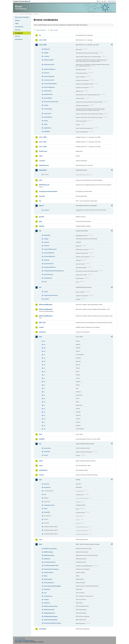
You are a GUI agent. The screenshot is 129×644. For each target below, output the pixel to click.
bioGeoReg (47, 235)
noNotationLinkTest (49, 505)
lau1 (40, 337)
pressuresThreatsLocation (51, 102)
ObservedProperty (49, 583)
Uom (45, 593)
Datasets (18, 20)
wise (41, 544)
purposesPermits (49, 264)
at (44, 341)
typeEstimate (48, 128)
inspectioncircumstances (51, 295)
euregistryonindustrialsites (48, 191)
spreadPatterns (48, 278)
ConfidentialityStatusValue (51, 565)
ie (44, 385)
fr (44, 378)
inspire (41, 327)
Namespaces (19, 39)
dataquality (43, 170)
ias (40, 231)
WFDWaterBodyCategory (51, 616)
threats (46, 121)
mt (45, 402)
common (42, 161)
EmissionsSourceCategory (51, 569)
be (45, 345)
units (45, 282)
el (44, 368)
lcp (40, 444)
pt (45, 412)
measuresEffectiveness (50, 249)
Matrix (46, 576)
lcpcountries (47, 448)
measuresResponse (49, 87)
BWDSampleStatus (49, 555)
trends (46, 124)
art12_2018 (43, 45)
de (45, 358)
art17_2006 (43, 137)
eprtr (41, 180)
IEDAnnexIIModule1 (46, 305)
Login (100, 1)
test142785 (47, 512)
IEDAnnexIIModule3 (46, 309)
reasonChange (48, 109)
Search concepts (54, 30)
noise (41, 466)
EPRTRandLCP (44, 185)
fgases (41, 206)
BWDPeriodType (48, 552)
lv (44, 398)
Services (17, 36)
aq (40, 35)
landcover (42, 332)
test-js (46, 509)
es (45, 372)
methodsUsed (48, 91)
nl (44, 405)
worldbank (43, 629)
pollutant (46, 299)
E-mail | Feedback (20, 639)
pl (44, 409)
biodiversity (43, 151)
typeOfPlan (47, 131)
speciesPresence (49, 274)
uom (41, 539)
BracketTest (47, 487)
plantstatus (47, 452)
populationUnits (48, 94)
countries (47, 56)
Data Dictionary (28, 14)
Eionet (22, 14)
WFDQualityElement (49, 613)
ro (45, 415)
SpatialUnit (47, 589)
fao (40, 201)
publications (43, 470)
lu (44, 395)
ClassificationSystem (50, 562)
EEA (22, 1)
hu (45, 382)
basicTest (47, 484)
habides (42, 226)
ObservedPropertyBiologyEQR (52, 586)
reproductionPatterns (50, 267)
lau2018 (42, 439)
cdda (41, 156)
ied (40, 287)
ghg (40, 221)
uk (45, 429)
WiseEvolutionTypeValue (51, 620)
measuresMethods (49, 253)
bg (45, 348)
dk (45, 361)
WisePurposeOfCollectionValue (52, 623)
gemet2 (42, 217)
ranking (46, 105)
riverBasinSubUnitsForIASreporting (54, 271)
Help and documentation (22, 17)
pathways (47, 260)
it (44, 388)
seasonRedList (48, 117)
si (44, 422)
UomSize (46, 600)
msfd (41, 461)
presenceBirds (48, 98)
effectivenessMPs (49, 60)
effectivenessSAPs (49, 65)
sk (45, 426)
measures (47, 73)
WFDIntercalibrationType (51, 606)
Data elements (19, 27)
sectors (46, 455)
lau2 (40, 434)
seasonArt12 (47, 114)
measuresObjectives (50, 256)
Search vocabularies (41, 30)
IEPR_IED (42, 323)
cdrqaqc (46, 53)
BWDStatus (47, 559)
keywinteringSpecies (50, 69)
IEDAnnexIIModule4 (46, 316)
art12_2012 (43, 40)
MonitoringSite (48, 579)
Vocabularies (19, 33)
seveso (41, 475)
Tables (17, 24)
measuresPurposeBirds (50, 84)
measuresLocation (49, 80)
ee (45, 365)
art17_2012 (43, 142)
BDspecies (47, 49)
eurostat (42, 196)
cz (45, 355)
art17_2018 (43, 147)
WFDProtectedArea (49, 610)
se (45, 419)
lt (44, 392)
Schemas (18, 30)
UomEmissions (48, 596)
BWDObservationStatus (50, 549)
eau (45, 494)
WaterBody (47, 603)
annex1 (46, 292)
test (40, 480)
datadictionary (44, 165)
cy (45, 351)
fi (44, 375)
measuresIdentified (49, 76)
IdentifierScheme (49, 572)
